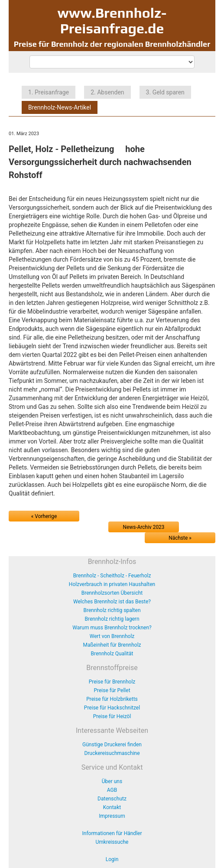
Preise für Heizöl (112, 716)
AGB (112, 790)
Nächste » (180, 538)
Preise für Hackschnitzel (112, 708)
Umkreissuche (112, 842)
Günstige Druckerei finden (112, 745)
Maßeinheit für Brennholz (112, 645)
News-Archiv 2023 (144, 527)
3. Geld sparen (165, 92)
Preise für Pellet (112, 690)
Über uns (112, 781)
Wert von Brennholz (112, 636)
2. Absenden (107, 92)
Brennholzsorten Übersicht (112, 593)
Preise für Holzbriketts (112, 699)
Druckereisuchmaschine (112, 753)
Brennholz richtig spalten (112, 610)
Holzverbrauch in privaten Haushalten (112, 584)
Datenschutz (112, 799)
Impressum (112, 816)
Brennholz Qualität (112, 654)
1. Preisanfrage (49, 92)
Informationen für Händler (112, 833)
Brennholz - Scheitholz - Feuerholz (112, 576)
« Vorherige (44, 516)
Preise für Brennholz (112, 682)
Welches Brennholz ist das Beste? (112, 602)
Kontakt (112, 807)
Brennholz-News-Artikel (60, 107)
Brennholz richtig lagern (112, 619)
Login (112, 859)
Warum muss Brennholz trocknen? (112, 628)
